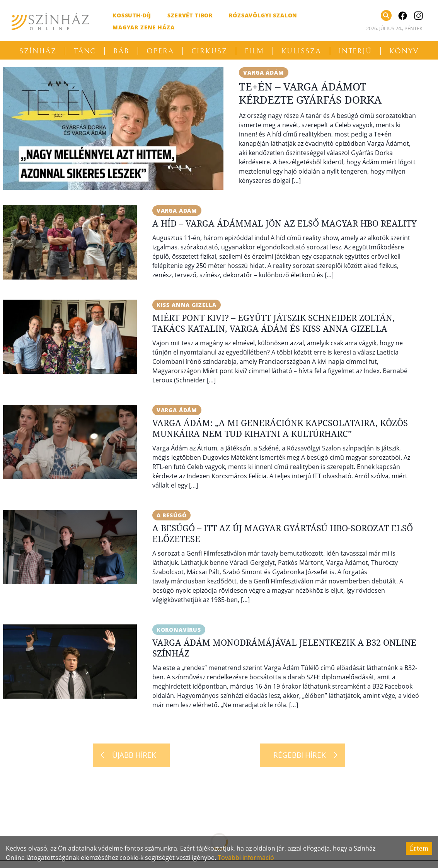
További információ (246, 858)
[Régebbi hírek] (303, 755)
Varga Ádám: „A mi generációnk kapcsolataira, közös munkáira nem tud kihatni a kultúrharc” (280, 428)
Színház (38, 51)
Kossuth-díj (132, 15)
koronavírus (179, 630)
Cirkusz (209, 51)
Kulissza (301, 51)
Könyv (404, 51)
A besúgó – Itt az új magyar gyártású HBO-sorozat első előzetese (283, 533)
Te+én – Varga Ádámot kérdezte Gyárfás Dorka (310, 93)
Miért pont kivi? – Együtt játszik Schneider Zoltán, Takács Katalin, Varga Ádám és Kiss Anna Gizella (274, 323)
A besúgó (172, 515)
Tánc (85, 51)
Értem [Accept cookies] (419, 848)
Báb (121, 51)
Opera (160, 51)
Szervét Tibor (190, 15)
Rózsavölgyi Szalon (263, 15)
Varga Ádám (263, 72)
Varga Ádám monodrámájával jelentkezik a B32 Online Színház (284, 648)
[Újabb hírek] (131, 755)
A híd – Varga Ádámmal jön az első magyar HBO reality (285, 223)
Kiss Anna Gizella (187, 305)
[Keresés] (386, 15)
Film (254, 51)
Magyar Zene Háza (143, 27)
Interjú (355, 51)
